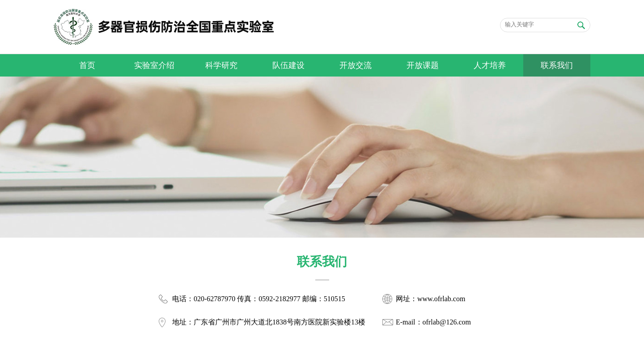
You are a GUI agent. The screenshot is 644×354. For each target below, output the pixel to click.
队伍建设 (288, 65)
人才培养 (490, 65)
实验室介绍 (154, 65)
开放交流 (356, 65)
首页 (87, 65)
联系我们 (557, 65)
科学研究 (221, 65)
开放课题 (423, 65)
